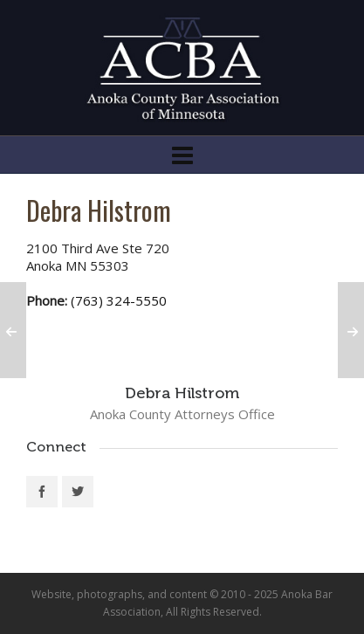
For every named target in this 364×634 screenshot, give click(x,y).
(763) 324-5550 (119, 300)
